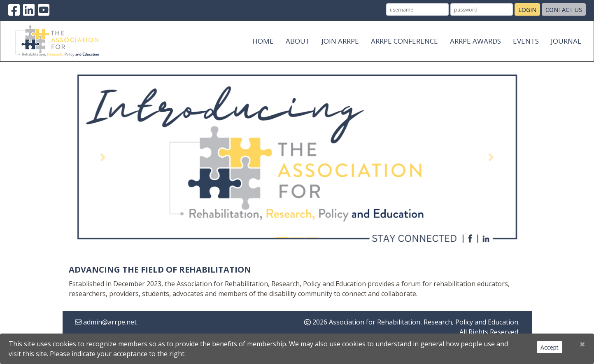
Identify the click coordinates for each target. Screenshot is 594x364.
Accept (550, 347)
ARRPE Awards (475, 41)
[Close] (582, 344)
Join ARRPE (340, 41)
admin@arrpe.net (110, 322)
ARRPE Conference (404, 41)
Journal (566, 41)
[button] (103, 157)
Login (527, 10)
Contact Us (564, 10)
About (298, 41)
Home (263, 41)
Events (526, 41)
